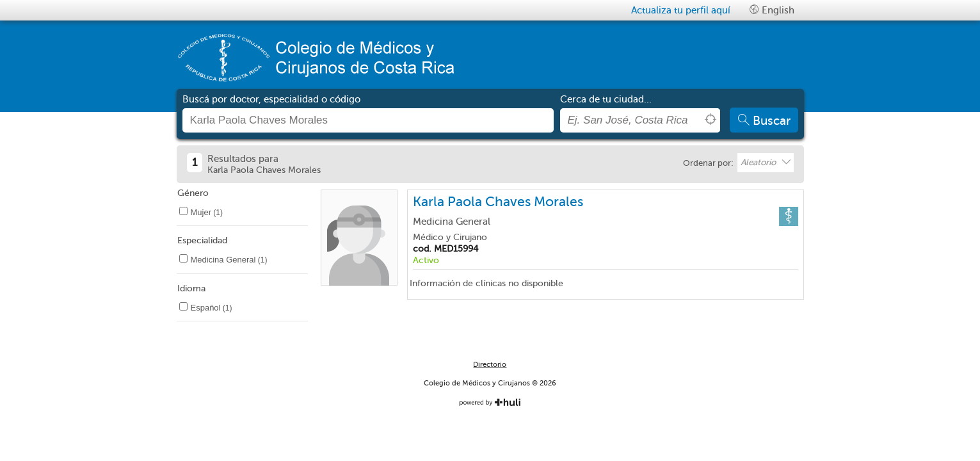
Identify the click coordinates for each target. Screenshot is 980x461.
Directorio (490, 365)
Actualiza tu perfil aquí (681, 10)
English (772, 10)
